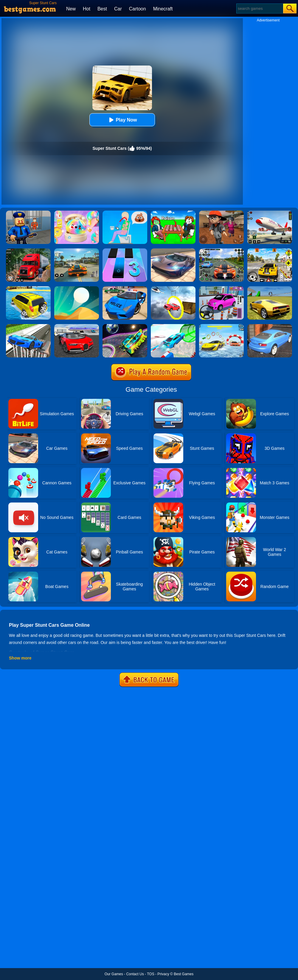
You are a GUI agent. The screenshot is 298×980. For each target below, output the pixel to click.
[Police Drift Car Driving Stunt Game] (125, 288)
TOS (150, 974)
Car (118, 9)
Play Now (122, 120)
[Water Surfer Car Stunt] (28, 288)
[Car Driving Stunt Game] (77, 326)
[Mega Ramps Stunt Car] (173, 326)
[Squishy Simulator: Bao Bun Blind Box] (77, 213)
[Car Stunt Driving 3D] (28, 326)
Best (102, 9)
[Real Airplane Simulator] (270, 213)
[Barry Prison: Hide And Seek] (28, 213)
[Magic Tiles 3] (125, 251)
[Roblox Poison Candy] (173, 213)
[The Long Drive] (270, 251)
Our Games (114, 974)
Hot (87, 9)
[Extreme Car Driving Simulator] (173, 251)
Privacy (163, 974)
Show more (20, 658)
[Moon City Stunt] (125, 326)
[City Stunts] (270, 326)
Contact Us (135, 974)
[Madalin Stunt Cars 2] (270, 288)
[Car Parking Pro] (221, 288)
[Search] (259, 8)
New (71, 9)
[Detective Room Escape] (221, 213)
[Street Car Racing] (221, 251)
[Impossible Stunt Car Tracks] (173, 288)
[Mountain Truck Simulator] (28, 251)
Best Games (184, 974)
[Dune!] (77, 288)
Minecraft (163, 9)
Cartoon (138, 9)
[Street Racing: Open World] (77, 251)
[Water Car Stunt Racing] (221, 326)
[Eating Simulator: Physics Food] (125, 213)
